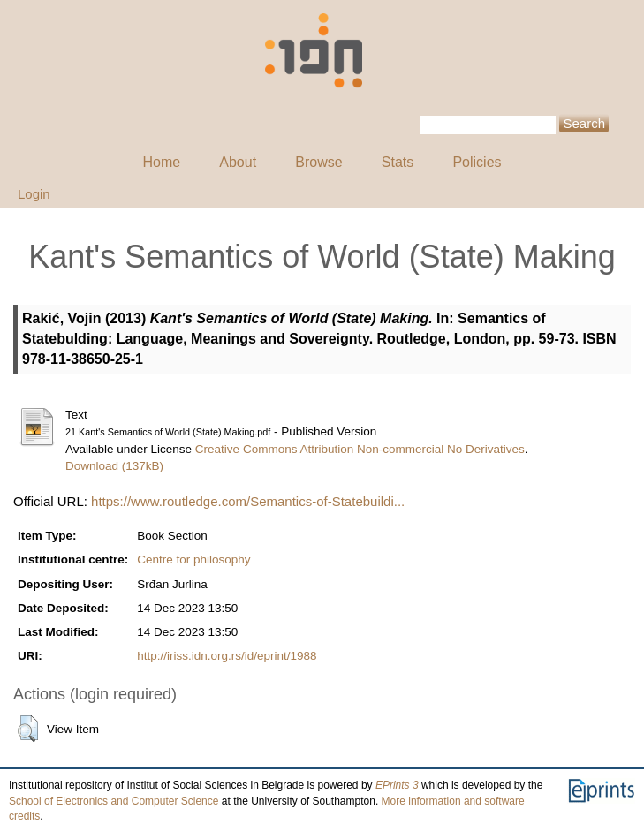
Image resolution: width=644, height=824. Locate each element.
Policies (477, 162)
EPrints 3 (397, 785)
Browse (318, 162)
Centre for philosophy (193, 559)
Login (34, 194)
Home (161, 162)
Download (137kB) (114, 466)
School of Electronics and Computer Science (114, 801)
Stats (398, 162)
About (238, 162)
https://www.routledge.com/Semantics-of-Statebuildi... (248, 501)
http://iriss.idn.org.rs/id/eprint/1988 (227, 656)
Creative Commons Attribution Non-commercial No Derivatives (360, 449)
